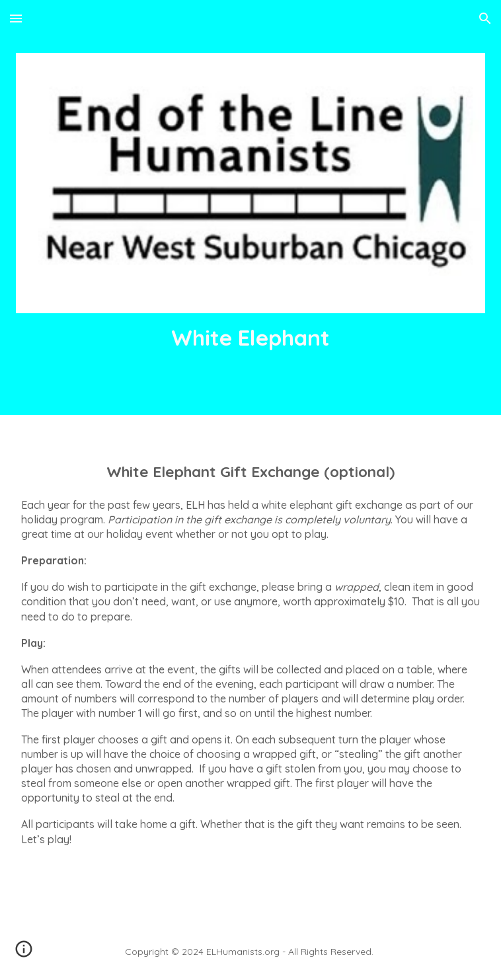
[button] (16, 18)
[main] (251, 338)
